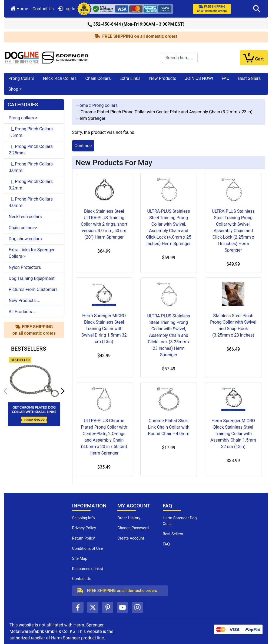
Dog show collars (25, 239)
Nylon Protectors (25, 267)
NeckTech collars (25, 217)
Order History (129, 518)
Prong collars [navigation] (105, 105)
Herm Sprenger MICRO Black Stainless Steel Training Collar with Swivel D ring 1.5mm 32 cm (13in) (104, 329)
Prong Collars (21, 78)
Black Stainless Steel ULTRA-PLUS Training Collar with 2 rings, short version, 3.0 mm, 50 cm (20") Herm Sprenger (104, 224)
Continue (83, 146)
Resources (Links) (88, 569)
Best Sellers (250, 78)
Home (19, 9)
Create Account (131, 538)
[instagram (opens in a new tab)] (137, 607)
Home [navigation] (82, 105)
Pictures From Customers (33, 289)
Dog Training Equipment (32, 278)
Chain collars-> (23, 228)
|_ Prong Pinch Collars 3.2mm (31, 185)
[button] (257, 9)
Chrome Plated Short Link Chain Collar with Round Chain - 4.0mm (169, 427)
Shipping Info (84, 518)
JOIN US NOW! (199, 78)
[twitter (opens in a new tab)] (93, 607)
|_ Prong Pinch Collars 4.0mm (31, 202)
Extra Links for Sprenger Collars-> (32, 253)
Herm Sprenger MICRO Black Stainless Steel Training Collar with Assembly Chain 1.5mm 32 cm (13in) (233, 434)
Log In (67, 9)
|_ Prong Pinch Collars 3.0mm (31, 167)
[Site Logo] (47, 57)
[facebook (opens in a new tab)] (78, 607)
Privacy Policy (84, 528)
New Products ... (24, 301)
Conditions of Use (88, 549)
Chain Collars (98, 78)
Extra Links (130, 78)
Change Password (133, 528)
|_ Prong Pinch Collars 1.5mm (31, 132)
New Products (163, 78)
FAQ (226, 78)
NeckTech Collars (60, 78)
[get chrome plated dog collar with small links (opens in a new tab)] (34, 391)
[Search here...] (180, 58)
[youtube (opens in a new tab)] (122, 607)
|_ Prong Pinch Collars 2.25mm (31, 150)
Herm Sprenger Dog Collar (180, 521)
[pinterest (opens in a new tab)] (108, 607)
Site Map (80, 559)
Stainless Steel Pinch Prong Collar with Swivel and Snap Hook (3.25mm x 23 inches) (233, 325)
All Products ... (23, 312)
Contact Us (43, 9)
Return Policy (84, 538)
